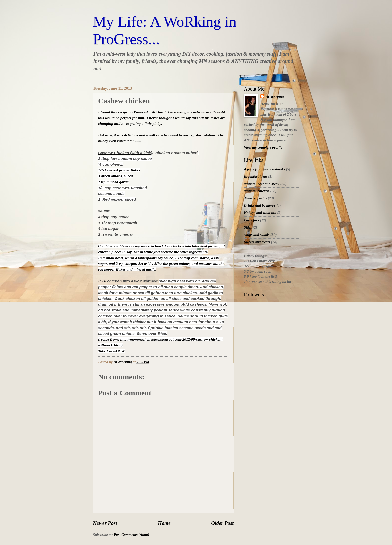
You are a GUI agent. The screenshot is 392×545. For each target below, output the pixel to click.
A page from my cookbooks (264, 169)
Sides (248, 227)
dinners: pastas (255, 198)
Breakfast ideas (256, 176)
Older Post (222, 523)
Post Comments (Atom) (131, 535)
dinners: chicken (257, 191)
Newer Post (105, 523)
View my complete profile (263, 147)
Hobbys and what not (260, 213)
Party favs (251, 220)
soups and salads (257, 235)
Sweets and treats (257, 242)
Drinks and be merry (260, 205)
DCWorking (275, 97)
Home (164, 523)
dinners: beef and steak (262, 184)
